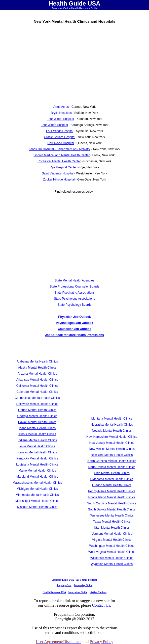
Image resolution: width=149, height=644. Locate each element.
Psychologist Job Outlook (74, 323)
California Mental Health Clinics (37, 386)
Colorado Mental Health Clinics (37, 392)
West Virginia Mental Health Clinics (112, 552)
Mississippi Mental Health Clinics (37, 501)
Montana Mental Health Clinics (112, 419)
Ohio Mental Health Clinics (112, 473)
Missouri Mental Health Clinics (37, 507)
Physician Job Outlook (74, 317)
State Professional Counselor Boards (75, 287)
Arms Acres (61, 107)
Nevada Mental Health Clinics (112, 431)
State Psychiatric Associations (74, 293)
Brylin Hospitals (61, 113)
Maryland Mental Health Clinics (37, 477)
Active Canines (98, 592)
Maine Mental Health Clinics (37, 471)
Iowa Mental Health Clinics (37, 446)
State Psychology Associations (75, 299)
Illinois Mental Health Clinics (37, 434)
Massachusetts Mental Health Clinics (37, 483)
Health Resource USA (54, 592)
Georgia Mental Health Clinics (37, 416)
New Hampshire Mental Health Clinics (112, 437)
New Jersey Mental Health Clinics (112, 443)
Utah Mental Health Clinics (112, 528)
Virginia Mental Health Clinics (112, 540)
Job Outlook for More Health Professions (74, 335)
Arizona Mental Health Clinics (37, 374)
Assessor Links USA (63, 580)
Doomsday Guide (83, 585)
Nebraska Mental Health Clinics (112, 425)
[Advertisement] (74, 62)
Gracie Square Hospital (60, 137)
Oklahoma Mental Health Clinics (112, 479)
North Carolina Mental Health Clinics (112, 461)
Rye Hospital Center (63, 167)
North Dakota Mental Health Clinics (112, 467)
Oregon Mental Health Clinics (112, 485)
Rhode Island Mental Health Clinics (112, 497)
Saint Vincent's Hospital (58, 173)
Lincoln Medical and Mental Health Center (62, 155)
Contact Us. (102, 605)
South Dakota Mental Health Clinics (112, 509)
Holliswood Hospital (61, 143)
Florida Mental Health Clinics (37, 410)
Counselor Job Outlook (75, 329)
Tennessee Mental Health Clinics (112, 516)
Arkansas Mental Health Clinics (37, 380)
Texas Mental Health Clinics (112, 522)
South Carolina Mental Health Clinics (112, 503)
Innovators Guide (78, 592)
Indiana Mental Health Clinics (37, 440)
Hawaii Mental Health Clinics (37, 422)
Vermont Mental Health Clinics (112, 534)
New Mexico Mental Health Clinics (112, 449)
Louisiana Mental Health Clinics (37, 465)
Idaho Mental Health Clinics (37, 428)
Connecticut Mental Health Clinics (37, 398)
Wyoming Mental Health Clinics (112, 564)
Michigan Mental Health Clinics (37, 489)
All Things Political (86, 580)
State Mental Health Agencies (74, 280)
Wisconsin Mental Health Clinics (112, 558)
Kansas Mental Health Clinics (37, 452)
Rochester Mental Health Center (59, 161)
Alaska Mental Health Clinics (37, 368)
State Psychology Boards (74, 305)
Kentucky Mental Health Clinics (37, 458)
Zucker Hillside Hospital (59, 179)
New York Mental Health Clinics (112, 455)
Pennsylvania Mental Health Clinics (112, 491)
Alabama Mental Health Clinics (37, 362)
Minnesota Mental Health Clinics (37, 495)
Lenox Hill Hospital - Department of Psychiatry (60, 149)
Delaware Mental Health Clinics (37, 404)
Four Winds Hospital (60, 119)
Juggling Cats (64, 585)
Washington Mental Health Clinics (112, 546)
